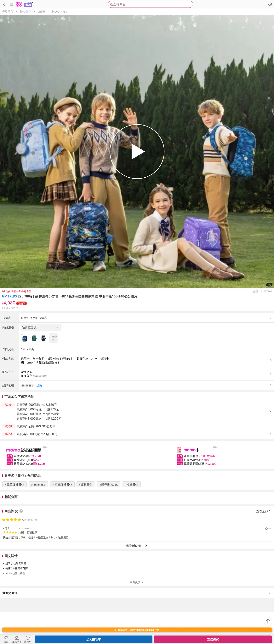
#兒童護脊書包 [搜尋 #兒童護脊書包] (14, 516)
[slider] (137, 487)
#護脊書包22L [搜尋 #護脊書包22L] (108, 516)
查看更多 (137, 614)
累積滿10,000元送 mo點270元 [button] (38, 441)
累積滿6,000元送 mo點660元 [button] (37, 466)
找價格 (41, 11)
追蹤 (39, 417)
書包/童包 (25, 11)
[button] (147, 417)
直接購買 (213, 639)
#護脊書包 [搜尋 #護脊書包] (86, 516)
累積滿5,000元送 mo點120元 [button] (37, 437)
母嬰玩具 (8, 11)
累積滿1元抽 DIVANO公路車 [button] (36, 458)
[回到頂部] (268, 621)
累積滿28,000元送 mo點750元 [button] (38, 446)
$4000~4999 (59, 11)
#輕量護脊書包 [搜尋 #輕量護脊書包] (62, 516)
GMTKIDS (9, 296)
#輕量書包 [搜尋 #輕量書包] (131, 516)
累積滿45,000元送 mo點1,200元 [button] (39, 451)
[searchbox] (151, 4)
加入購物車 (94, 639)
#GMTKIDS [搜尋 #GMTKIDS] (38, 516)
